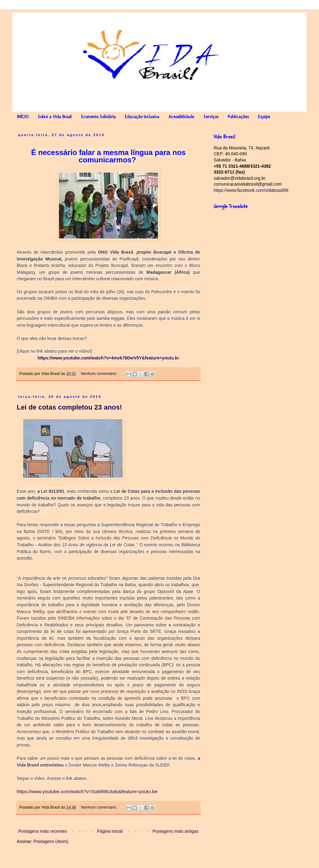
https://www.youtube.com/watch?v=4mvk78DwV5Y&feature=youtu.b (107, 358)
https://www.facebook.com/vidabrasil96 (251, 190)
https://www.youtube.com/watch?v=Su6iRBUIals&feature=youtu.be (87, 791)
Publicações (238, 117)
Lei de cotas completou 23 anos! (69, 407)
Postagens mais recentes (43, 831)
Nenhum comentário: (99, 374)
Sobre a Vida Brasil (55, 117)
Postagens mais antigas (175, 831)
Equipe (264, 117)
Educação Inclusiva (142, 117)
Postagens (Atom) (51, 841)
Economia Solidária (98, 117)
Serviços (211, 117)
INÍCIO (23, 117)
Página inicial (110, 831)
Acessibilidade (181, 117)
